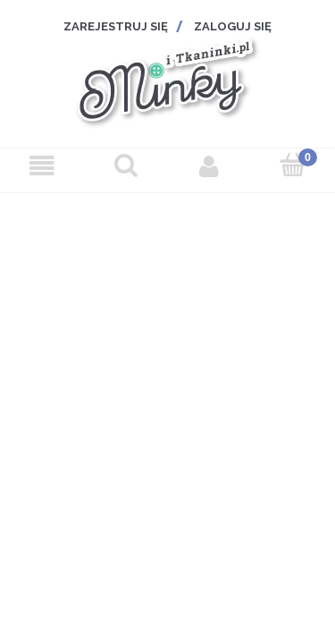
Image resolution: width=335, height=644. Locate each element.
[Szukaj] (126, 165)
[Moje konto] (210, 166)
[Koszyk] (293, 165)
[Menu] (42, 166)
